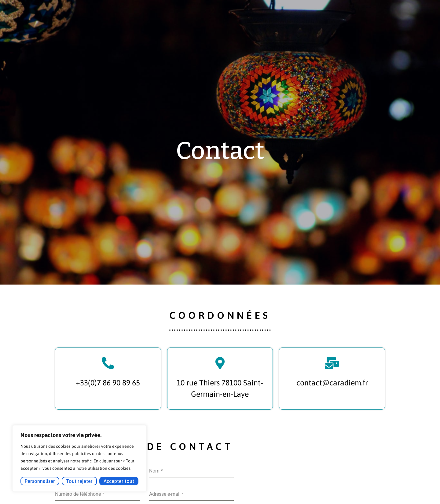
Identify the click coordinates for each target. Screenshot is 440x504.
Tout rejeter (79, 481)
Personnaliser (40, 481)
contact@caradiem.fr (332, 383)
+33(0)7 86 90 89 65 (108, 383)
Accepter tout (119, 481)
